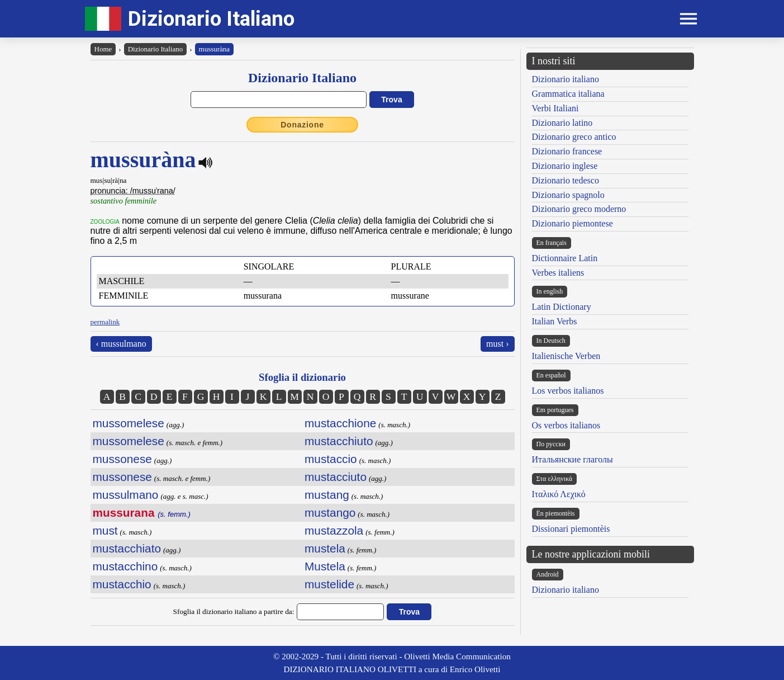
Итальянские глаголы (572, 459)
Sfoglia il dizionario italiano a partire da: (234, 611)
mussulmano (126, 495)
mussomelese (129, 423)
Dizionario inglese (565, 166)
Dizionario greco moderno (579, 209)
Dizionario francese (567, 151)
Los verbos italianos (568, 391)
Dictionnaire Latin (565, 258)
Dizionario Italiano (211, 19)
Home (103, 49)
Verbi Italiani (555, 108)
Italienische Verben (566, 356)
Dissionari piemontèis (571, 529)
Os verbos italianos (566, 425)
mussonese (122, 459)
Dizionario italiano (566, 79)
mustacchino (125, 566)
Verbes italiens (558, 273)
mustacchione (340, 423)
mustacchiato (127, 548)
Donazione (302, 125)
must (105, 530)
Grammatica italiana (568, 94)
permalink (105, 322)
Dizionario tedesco (566, 180)
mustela (325, 548)
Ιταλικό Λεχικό (559, 494)
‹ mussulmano (121, 344)
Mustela (325, 566)
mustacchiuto (339, 441)
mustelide (329, 584)
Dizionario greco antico (574, 137)
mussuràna (215, 49)
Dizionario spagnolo (568, 195)
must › (497, 344)
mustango (330, 513)
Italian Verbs (555, 321)
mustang (327, 495)
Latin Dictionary (562, 307)
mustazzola (334, 530)
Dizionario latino (562, 123)
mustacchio (122, 584)
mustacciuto (336, 477)
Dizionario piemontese (572, 223)
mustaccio (331, 459)
